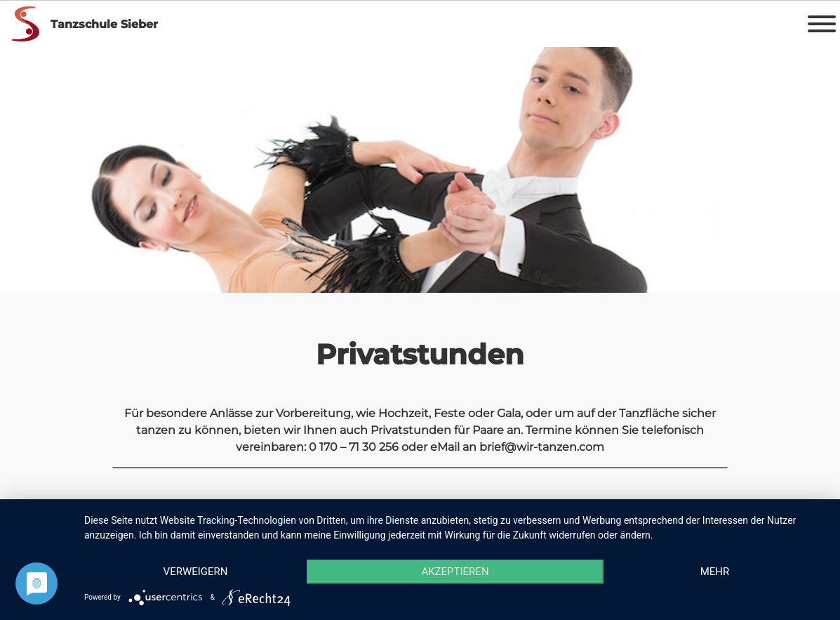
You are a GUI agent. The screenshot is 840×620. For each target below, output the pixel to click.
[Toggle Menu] (822, 24)
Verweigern (196, 572)
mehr (715, 572)
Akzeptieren (455, 572)
